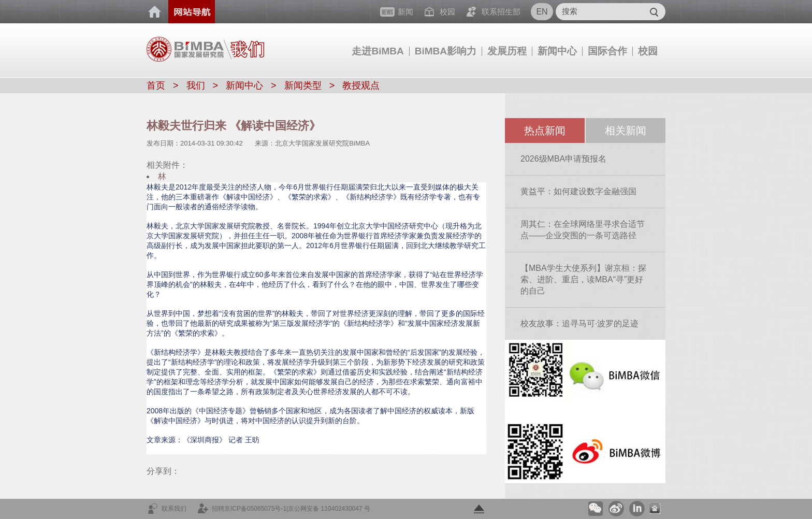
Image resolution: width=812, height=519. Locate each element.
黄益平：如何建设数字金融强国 (578, 191)
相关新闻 (626, 131)
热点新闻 (545, 131)
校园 (648, 51)
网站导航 (192, 12)
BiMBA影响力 (446, 51)
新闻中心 (557, 51)
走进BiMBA (378, 51)
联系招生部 (501, 12)
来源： (265, 143)
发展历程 (507, 51)
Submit (654, 12)
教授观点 (361, 85)
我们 (196, 85)
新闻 (405, 12)
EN (542, 12)
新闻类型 (303, 85)
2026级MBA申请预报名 (563, 159)
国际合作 (607, 51)
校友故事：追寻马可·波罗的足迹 (579, 323)
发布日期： (163, 143)
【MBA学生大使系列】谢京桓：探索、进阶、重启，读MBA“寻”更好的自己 (583, 279)
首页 (155, 12)
